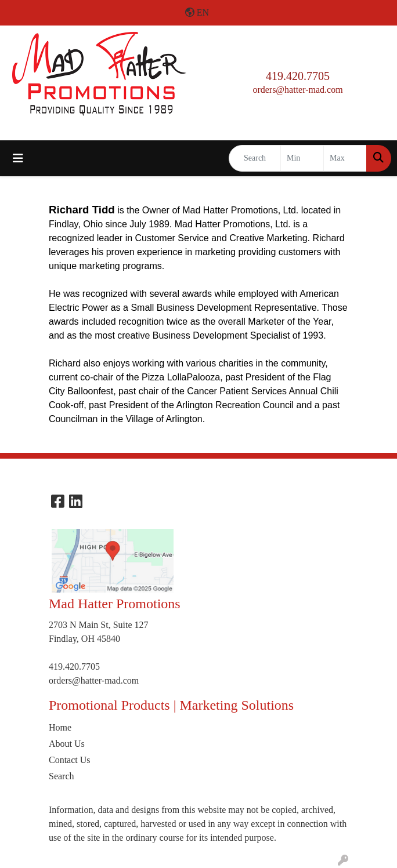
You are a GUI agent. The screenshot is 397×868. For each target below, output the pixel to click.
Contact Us (70, 760)
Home (60, 727)
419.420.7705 (298, 76)
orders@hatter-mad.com (297, 90)
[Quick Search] (255, 158)
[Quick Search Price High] (345, 158)
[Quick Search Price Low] (302, 158)
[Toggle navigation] (18, 158)
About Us (67, 744)
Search (62, 776)
